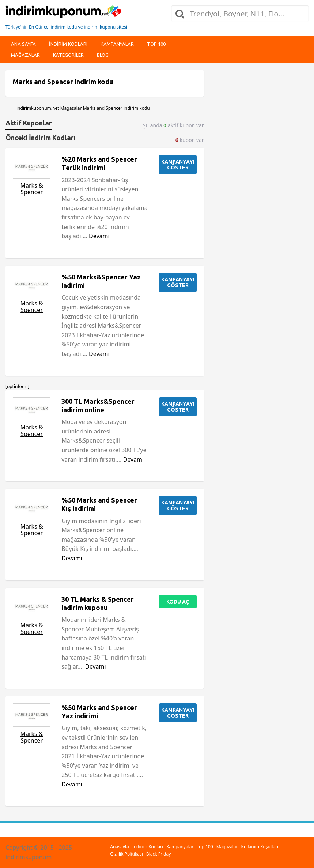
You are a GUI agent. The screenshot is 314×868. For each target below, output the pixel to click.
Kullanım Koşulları (260, 847)
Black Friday (158, 854)
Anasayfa (119, 847)
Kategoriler (68, 55)
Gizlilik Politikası (126, 854)
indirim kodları (68, 44)
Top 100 (156, 44)
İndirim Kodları (148, 847)
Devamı (99, 236)
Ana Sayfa (23, 44)
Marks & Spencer (31, 189)
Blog (103, 55)
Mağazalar (25, 55)
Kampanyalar (117, 44)
